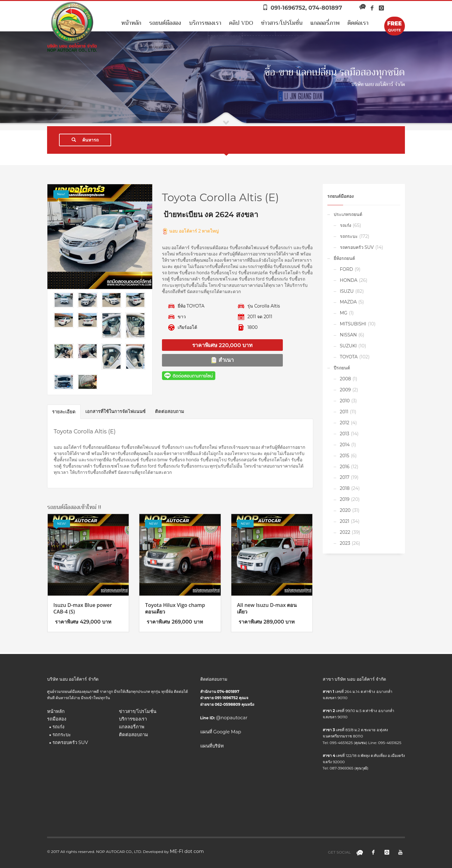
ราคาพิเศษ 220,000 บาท (222, 345)
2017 (345, 477)
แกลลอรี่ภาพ (325, 23)
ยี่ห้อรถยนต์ (344, 258)
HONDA (349, 280)
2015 (345, 456)
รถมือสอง (57, 719)
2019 (345, 499)
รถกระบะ (349, 236)
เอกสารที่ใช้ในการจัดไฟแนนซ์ (116, 411)
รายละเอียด (64, 412)
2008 (345, 379)
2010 (345, 401)
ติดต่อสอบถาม (170, 411)
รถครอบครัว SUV (357, 247)
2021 (345, 521)
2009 (345, 390)
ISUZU (347, 291)
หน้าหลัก (131, 23)
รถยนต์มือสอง (165, 23)
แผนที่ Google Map (221, 732)
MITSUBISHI (353, 324)
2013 (345, 434)
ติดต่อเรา (358, 23)
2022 (345, 532)
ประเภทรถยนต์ (348, 214)
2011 (344, 412)
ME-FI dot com (187, 851)
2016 (345, 467)
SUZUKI (348, 346)
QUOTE (395, 26)
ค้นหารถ (85, 140)
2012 (345, 423)
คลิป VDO (241, 23)
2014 (345, 445)
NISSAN (348, 335)
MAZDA (348, 302)
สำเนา (222, 360)
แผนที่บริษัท (212, 746)
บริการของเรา (205, 23)
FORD (347, 269)
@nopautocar (232, 718)
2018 (345, 488)
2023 (345, 543)
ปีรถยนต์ (342, 368)
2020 (345, 510)
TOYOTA (349, 357)
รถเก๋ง (346, 225)
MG (344, 313)
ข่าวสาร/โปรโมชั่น (282, 23)
